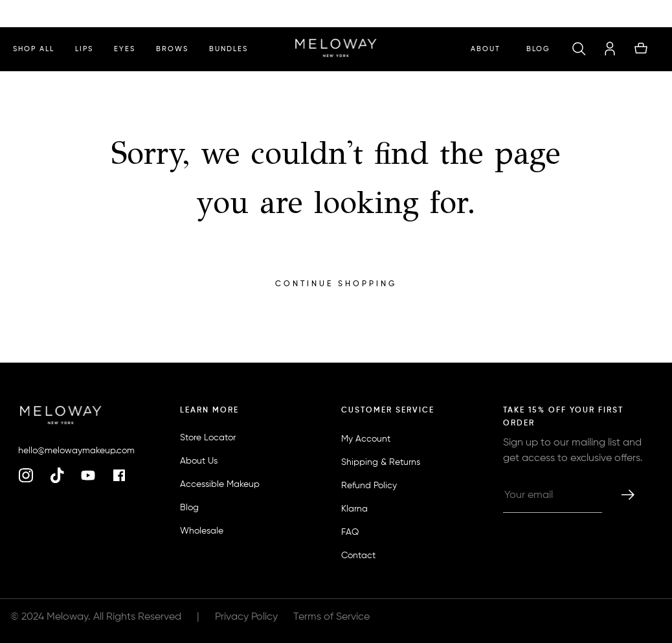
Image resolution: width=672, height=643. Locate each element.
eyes (125, 49)
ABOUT (486, 49)
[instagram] (26, 477)
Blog (538, 49)
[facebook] (119, 477)
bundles (229, 49)
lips (84, 49)
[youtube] (88, 477)
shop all (34, 49)
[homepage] (336, 49)
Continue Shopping (336, 284)
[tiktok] (57, 477)
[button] (579, 50)
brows (172, 49)
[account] (610, 50)
